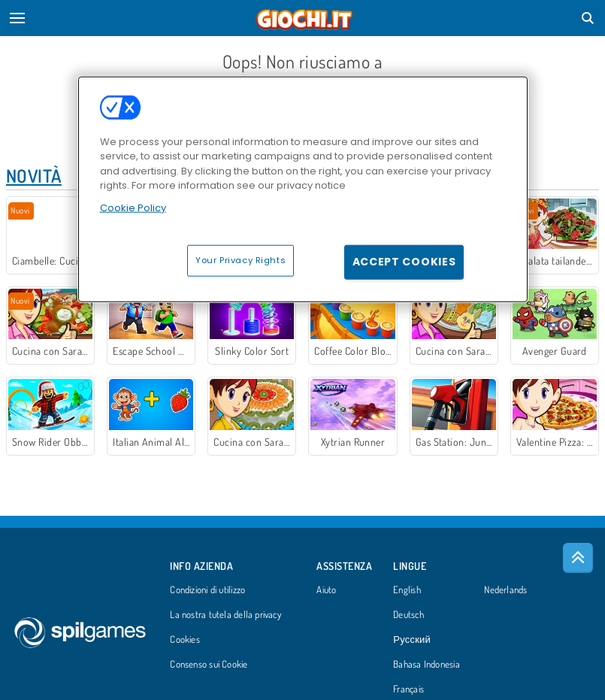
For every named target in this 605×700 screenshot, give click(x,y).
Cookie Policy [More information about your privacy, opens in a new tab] (133, 207)
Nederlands (505, 590)
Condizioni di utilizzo (207, 590)
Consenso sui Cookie (209, 665)
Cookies (185, 640)
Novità (34, 176)
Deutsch (408, 615)
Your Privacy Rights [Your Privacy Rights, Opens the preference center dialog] (240, 260)
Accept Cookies (404, 262)
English (407, 590)
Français (408, 689)
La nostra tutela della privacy (225, 615)
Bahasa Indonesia (427, 665)
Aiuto (326, 590)
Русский (412, 640)
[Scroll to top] (578, 558)
